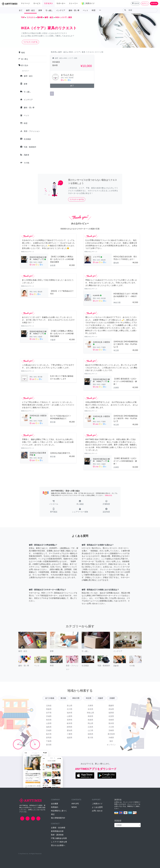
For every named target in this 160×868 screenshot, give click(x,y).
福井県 (70, 713)
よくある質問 (97, 807)
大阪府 (100, 698)
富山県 (70, 706)
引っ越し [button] (49, 10)
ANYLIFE (75, 804)
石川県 (70, 709)
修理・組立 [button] (30, 10)
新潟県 (49, 745)
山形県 (49, 723)
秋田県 (49, 720)
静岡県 (70, 727)
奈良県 (90, 709)
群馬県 (49, 738)
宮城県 (49, 716)
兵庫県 (90, 706)
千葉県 (49, 741)
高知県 (111, 709)
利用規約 (55, 807)
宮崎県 (111, 730)
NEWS (74, 807)
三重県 (70, 734)
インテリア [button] (61, 10)
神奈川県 (76, 698)
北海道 (49, 706)
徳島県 (90, 734)
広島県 (90, 727)
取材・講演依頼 (57, 835)
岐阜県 (70, 723)
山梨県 (70, 716)
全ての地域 (50, 698)
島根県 (90, 720)
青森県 (49, 709)
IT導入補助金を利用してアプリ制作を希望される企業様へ (59, 842)
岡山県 (90, 723)
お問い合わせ (97, 811)
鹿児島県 (111, 734)
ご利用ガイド (97, 804)
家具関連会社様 (57, 831)
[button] (135, 3)
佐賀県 (111, 716)
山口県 (90, 730)
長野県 (70, 720)
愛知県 (70, 730)
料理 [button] (94, 10)
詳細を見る (108, 495)
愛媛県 (111, 706)
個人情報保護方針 (58, 818)
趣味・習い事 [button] (74, 10)
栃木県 (49, 734)
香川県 (90, 738)
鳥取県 (90, 716)
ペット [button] (86, 10)
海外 (111, 741)
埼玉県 (89, 698)
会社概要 (55, 804)
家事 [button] (40, 10)
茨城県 (49, 730)
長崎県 (111, 720)
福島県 (49, 727)
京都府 (112, 698)
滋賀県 (70, 738)
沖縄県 (111, 738)
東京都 (63, 698)
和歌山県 (90, 713)
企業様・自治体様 (58, 828)
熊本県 (111, 723)
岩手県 (49, 713)
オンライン (111, 745)
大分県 (111, 727)
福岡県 (111, 713)
